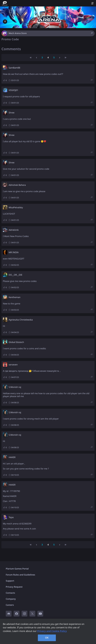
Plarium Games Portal (17, 569)
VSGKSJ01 (13, 90)
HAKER (12, 457)
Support (10, 581)
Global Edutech (16, 342)
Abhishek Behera (17, 185)
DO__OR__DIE (15, 275)
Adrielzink (14, 230)
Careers (10, 605)
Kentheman (15, 297)
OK (47, 638)
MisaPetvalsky (16, 208)
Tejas (11, 517)
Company (11, 599)
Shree (12, 113)
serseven (13, 365)
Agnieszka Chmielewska (21, 320)
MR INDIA (14, 252)
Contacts (10, 593)
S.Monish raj (15, 387)
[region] (48, 631)
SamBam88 (14, 68)
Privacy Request (14, 587)
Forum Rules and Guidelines (20, 575)
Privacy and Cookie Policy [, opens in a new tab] (52, 631)
